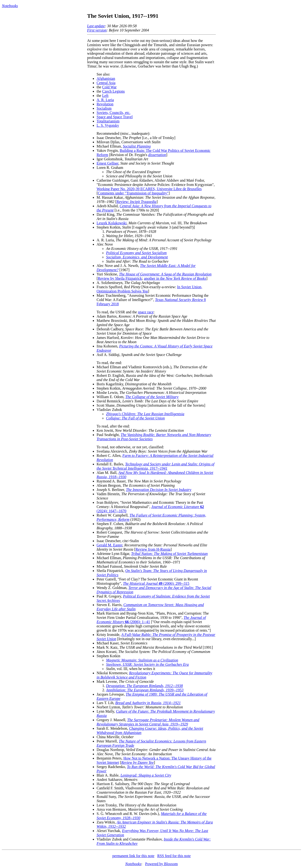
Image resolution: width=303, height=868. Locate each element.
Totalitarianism (108, 121)
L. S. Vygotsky (108, 125)
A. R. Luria (105, 100)
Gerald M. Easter (109, 545)
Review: (136, 202)
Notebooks (10, 6)
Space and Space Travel (115, 117)
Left (105, 96)
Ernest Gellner (107, 163)
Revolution (105, 104)
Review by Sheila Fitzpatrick (120, 278)
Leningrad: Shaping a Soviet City (146, 775)
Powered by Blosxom (161, 864)
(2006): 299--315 (156, 583)
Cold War (109, 87)
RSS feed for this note (174, 856)
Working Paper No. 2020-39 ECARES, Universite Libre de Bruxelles (149, 189)
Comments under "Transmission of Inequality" (133, 193)
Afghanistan (106, 79)
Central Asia (106, 83)
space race (146, 312)
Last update (96, 26)
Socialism (104, 108)
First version (97, 30)
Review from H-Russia (153, 549)
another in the (175, 278)
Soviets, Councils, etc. (114, 113)
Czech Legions (114, 91)
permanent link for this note (133, 856)
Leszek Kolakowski (112, 223)
